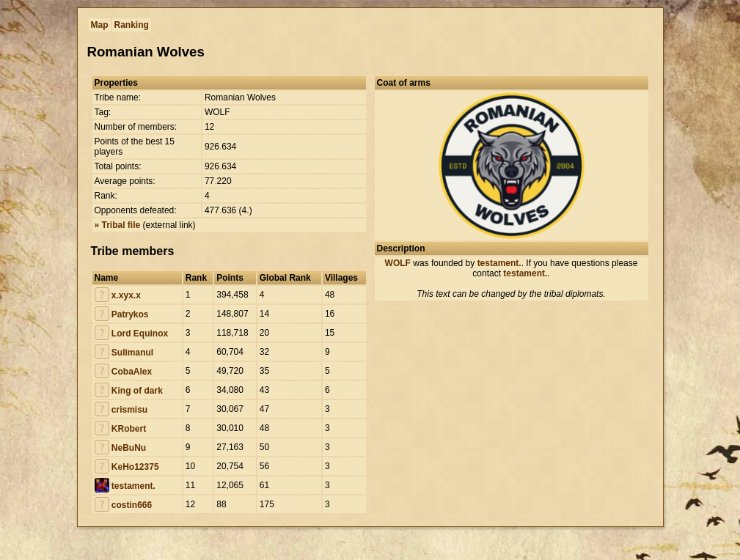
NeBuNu (129, 448)
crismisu (129, 410)
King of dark (137, 391)
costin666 (132, 505)
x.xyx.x (126, 295)
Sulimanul (132, 353)
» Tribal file (118, 225)
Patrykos (130, 314)
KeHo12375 (135, 467)
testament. (133, 486)
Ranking (132, 25)
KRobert (129, 429)
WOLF (398, 263)
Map (100, 25)
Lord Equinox (140, 334)
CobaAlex (132, 372)
